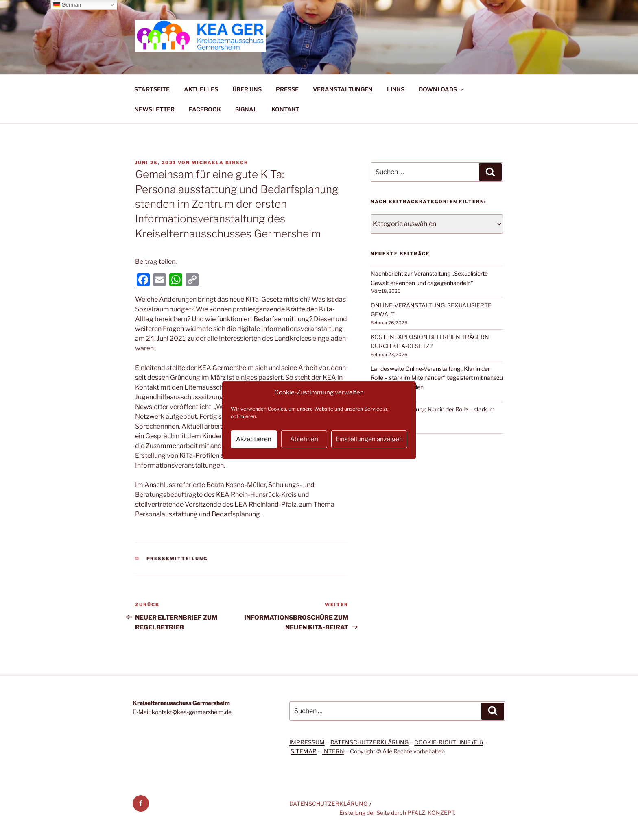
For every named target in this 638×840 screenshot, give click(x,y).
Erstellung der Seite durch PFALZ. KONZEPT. (397, 813)
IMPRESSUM (307, 742)
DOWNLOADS (442, 89)
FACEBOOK (205, 109)
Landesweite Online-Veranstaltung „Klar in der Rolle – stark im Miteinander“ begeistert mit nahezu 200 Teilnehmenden (437, 378)
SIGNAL (246, 109)
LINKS (396, 89)
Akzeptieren (254, 439)
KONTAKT (285, 109)
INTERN (333, 751)
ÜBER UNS (247, 89)
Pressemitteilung (177, 559)
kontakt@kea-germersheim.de (192, 712)
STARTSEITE (152, 89)
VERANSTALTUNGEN (343, 89)
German (67, 5)
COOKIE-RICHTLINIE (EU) (449, 742)
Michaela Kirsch (220, 163)
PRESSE (287, 89)
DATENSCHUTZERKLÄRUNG (369, 742)
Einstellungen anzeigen (369, 439)
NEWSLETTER (154, 109)
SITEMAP (304, 751)
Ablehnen (304, 439)
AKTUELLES (201, 89)
